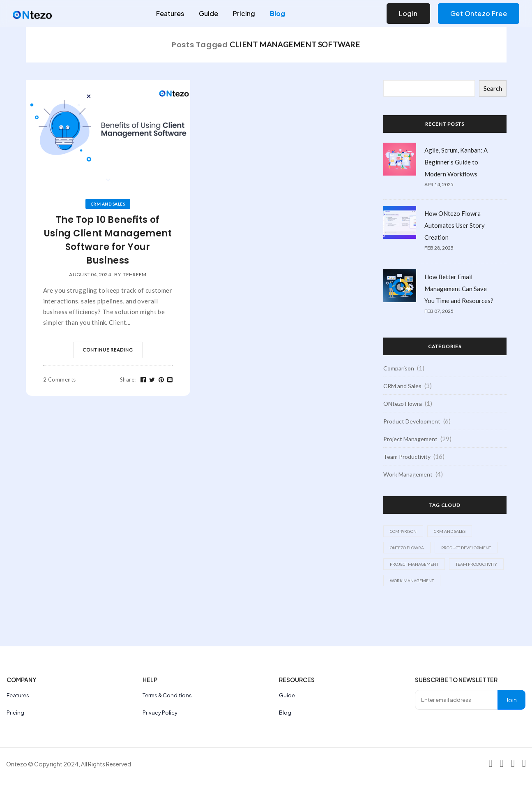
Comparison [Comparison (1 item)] (403, 531)
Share (128, 379)
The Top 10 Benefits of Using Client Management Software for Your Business (108, 240)
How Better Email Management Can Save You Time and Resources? (459, 289)
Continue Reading (108, 350)
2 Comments (60, 379)
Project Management (410, 439)
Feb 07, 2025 (439, 311)
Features (170, 13)
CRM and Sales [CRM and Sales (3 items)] (450, 531)
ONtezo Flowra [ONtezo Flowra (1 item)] (407, 548)
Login (408, 13)
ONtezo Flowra (403, 404)
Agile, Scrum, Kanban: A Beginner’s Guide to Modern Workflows (456, 162)
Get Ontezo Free (479, 13)
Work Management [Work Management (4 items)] (412, 581)
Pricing (244, 13)
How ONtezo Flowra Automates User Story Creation (455, 225)
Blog (278, 13)
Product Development (412, 421)
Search (493, 88)
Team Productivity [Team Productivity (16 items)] (476, 564)
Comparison (399, 368)
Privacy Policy (160, 713)
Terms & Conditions (167, 695)
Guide (208, 13)
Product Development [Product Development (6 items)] (466, 548)
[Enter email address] (456, 700)
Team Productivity (407, 457)
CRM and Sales (108, 204)
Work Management (408, 474)
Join (511, 700)
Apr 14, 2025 (439, 184)
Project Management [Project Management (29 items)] (414, 564)
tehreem (135, 274)
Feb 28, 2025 (439, 248)
